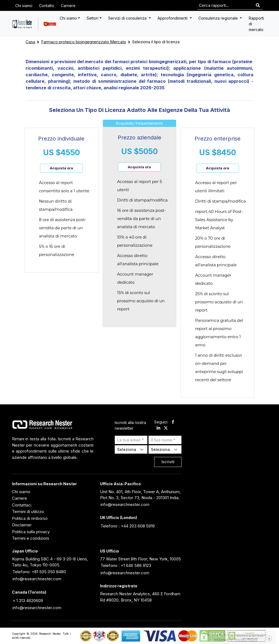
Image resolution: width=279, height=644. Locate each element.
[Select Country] (165, 449)
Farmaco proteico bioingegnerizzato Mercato (84, 42)
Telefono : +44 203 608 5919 (128, 526)
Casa (30, 42)
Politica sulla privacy (31, 532)
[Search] (258, 6)
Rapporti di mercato (256, 24)
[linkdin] (158, 428)
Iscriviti (168, 462)
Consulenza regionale (219, 18)
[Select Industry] (131, 449)
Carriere (68, 6)
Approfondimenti (173, 18)
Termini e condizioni (31, 538)
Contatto (47, 6)
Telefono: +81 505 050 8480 (39, 572)
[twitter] (166, 428)
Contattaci (22, 505)
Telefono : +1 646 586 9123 (126, 565)
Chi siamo (24, 6)
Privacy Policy (246, 640)
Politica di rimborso (30, 518)
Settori (93, 18)
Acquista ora (61, 168)
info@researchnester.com (125, 504)
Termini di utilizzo (28, 512)
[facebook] (173, 422)
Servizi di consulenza (128, 18)
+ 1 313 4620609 (28, 601)
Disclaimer (22, 525)
